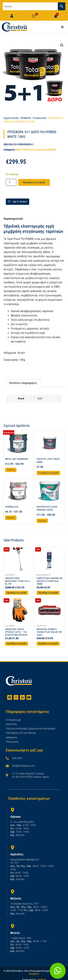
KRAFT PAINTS (23, 150)
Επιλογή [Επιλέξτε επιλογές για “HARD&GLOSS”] (11, 518)
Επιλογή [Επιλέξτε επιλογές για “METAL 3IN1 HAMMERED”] (11, 470)
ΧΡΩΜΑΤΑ (26, 118)
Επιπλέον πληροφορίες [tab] (23, 383)
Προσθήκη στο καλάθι (34, 182)
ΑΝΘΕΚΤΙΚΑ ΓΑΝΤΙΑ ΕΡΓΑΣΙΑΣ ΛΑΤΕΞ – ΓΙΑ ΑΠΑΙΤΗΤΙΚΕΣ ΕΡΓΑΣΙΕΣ (16, 632)
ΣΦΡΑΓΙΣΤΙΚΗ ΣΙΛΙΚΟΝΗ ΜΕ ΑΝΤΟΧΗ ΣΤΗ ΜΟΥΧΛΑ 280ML (50, 581)
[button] (62, 45)
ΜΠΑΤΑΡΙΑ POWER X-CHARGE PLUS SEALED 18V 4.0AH (49, 632)
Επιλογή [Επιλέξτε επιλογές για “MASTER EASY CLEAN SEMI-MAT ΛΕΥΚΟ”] (42, 521)
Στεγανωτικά (39, 118)
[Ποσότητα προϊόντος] (11, 182)
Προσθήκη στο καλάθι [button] (48, 473)
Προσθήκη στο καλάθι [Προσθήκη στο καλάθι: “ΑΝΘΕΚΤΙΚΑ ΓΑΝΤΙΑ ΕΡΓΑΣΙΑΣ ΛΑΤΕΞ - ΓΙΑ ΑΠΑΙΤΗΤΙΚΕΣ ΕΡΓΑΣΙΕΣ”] (17, 644)
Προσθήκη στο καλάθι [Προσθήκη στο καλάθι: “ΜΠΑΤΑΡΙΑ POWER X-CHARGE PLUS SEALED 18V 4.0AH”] (48, 644)
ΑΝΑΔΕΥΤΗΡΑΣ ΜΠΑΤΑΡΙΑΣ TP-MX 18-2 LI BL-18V (18, 581)
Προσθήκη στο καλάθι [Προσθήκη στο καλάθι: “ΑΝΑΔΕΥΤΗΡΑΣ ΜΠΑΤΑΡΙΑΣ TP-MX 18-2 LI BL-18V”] (17, 593)
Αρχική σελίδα (11, 118)
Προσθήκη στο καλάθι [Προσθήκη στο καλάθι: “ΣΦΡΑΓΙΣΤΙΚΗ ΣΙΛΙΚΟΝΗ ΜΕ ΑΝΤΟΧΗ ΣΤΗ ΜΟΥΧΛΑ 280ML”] (48, 593)
